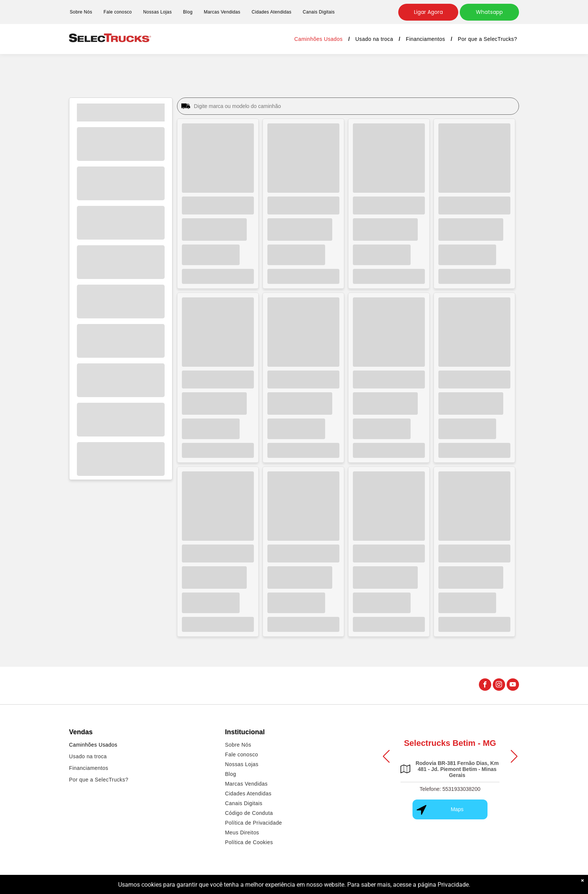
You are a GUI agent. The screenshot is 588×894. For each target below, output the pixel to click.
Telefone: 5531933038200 (450, 789)
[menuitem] (81, 12)
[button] (386, 756)
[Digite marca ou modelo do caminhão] (354, 106)
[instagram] (499, 685)
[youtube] (513, 685)
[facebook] (485, 685)
